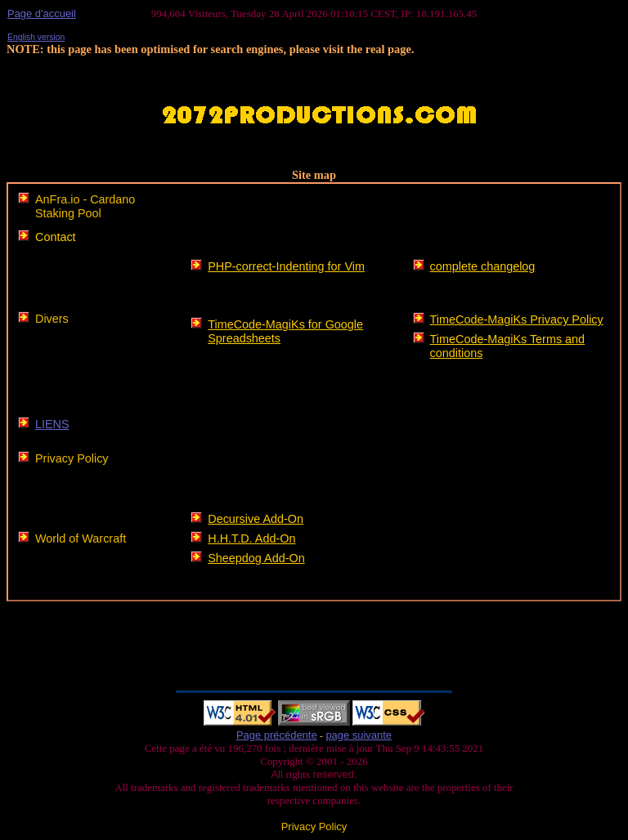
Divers (52, 319)
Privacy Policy (72, 458)
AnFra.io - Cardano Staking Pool (85, 206)
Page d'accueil (42, 13)
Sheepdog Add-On (256, 558)
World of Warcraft (81, 538)
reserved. (334, 774)
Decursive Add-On (256, 519)
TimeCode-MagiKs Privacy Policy (517, 319)
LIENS (52, 424)
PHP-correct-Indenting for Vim (286, 266)
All (278, 774)
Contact (56, 237)
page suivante (359, 735)
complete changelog (483, 266)
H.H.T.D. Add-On (251, 538)
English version (36, 37)
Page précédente (277, 735)
